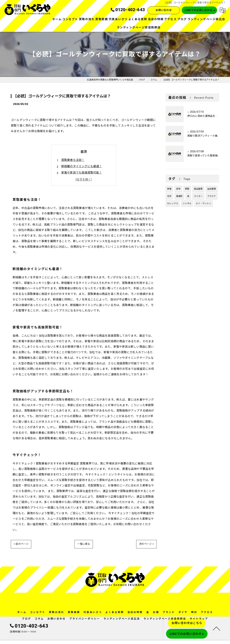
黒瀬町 (179, 196)
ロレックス (173, 204)
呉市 (178, 189)
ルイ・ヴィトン (203, 204)
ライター (198, 196)
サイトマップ (199, 611)
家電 (169, 189)
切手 (169, 196)
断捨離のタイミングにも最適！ (82, 166)
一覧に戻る (84, 537)
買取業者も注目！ (73, 160)
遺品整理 (198, 189)
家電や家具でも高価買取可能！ (82, 173)
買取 (187, 189)
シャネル (187, 204)
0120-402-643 (29, 619)
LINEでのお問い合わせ (199, 10)
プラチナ (212, 196)
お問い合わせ (163, 10)
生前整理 (212, 189)
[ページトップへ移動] (217, 621)
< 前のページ (21, 537)
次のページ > (146, 537)
